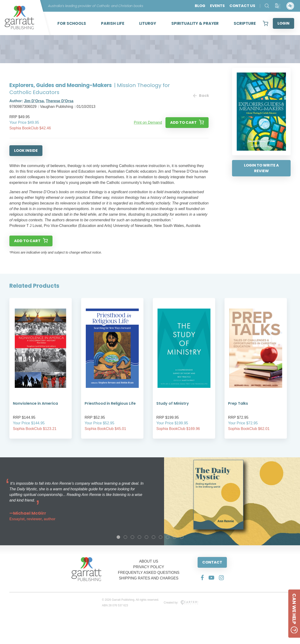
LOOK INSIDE (26, 151)
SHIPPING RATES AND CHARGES (149, 578)
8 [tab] (168, 537)
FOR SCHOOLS (72, 23)
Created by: (181, 603)
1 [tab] (118, 537)
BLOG (200, 6)
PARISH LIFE (113, 23)
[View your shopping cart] (265, 23)
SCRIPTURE (245, 23)
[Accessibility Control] (290, 6)
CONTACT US (242, 6)
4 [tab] (139, 537)
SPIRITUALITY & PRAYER (195, 23)
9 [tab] (175, 537)
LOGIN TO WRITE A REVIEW (261, 168)
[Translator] (278, 6)
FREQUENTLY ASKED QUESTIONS (149, 573)
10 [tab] (182, 537)
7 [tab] (161, 537)
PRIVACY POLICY (149, 567)
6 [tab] (154, 537)
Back (201, 96)
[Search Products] (267, 6)
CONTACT (212, 562)
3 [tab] (132, 537)
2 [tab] (125, 537)
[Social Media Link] (202, 578)
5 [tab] (146, 537)
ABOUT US (149, 561)
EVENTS (217, 6)
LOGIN (283, 23)
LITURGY (148, 23)
